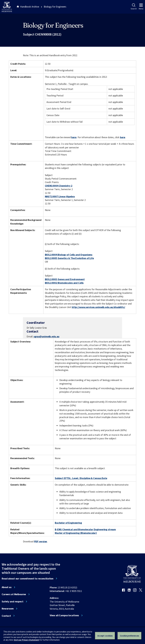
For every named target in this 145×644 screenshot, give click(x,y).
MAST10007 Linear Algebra (60, 196)
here (74, 137)
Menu (141, 7)
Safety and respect (13, 602)
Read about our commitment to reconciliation (28, 579)
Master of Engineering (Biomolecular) (76, 533)
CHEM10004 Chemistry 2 (59, 186)
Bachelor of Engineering (68, 523)
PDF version (41, 541)
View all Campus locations (64, 615)
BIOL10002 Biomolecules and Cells (64, 283)
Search (134, 7)
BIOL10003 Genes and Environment (65, 279)
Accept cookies (105, 636)
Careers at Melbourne (14, 594)
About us (7, 587)
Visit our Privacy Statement (26, 640)
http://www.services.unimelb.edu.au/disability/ (98, 307)
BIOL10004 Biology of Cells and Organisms (69, 255)
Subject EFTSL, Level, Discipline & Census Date (81, 478)
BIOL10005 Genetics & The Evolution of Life (69, 258)
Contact (6, 616)
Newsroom (8, 609)
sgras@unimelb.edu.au (46, 337)
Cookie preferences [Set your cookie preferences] (129, 636)
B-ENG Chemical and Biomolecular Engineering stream (85, 529)
